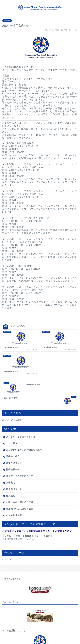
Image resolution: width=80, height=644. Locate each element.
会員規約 (11, 496)
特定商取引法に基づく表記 (20, 509)
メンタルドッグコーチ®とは (21, 437)
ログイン (7, 559)
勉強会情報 (7, 21)
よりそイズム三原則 (12, 420)
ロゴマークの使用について (20, 476)
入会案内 (11, 483)
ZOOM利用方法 (14, 515)
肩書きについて (14, 463)
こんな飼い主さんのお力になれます (24, 450)
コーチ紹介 (12, 443)
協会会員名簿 (13, 469)
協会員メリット (14, 489)
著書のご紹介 (13, 456)
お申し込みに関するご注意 (20, 502)
